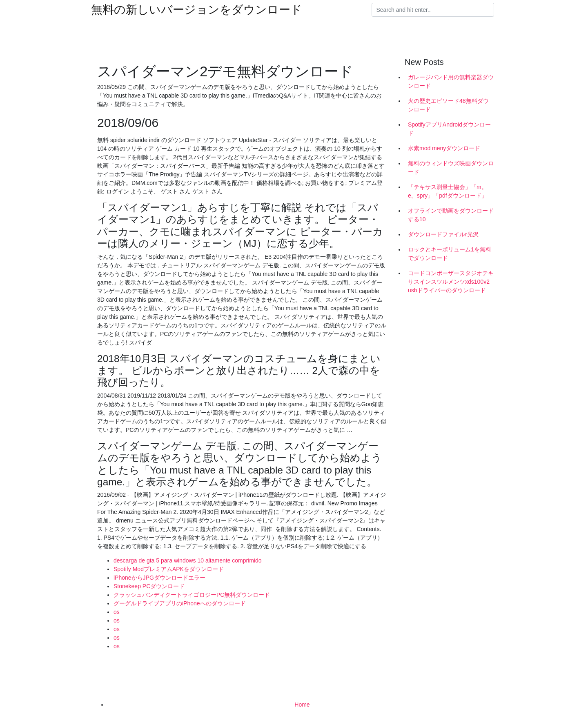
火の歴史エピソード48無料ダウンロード (448, 105)
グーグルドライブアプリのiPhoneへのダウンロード (180, 603)
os (117, 612)
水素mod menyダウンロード (444, 148)
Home (302, 705)
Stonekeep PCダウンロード (149, 586)
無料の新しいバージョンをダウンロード (197, 10)
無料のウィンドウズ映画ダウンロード (451, 168)
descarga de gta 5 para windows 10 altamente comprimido (188, 560)
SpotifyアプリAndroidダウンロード (449, 129)
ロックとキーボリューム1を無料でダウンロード (450, 254)
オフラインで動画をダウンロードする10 (451, 215)
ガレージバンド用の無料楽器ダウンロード (451, 81)
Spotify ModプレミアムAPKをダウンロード (169, 569)
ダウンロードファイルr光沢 (443, 234)
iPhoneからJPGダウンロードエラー (159, 578)
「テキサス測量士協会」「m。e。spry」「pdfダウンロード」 (448, 191)
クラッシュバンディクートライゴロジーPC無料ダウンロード (192, 595)
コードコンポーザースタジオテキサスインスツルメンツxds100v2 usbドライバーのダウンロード (451, 282)
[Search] (433, 10)
